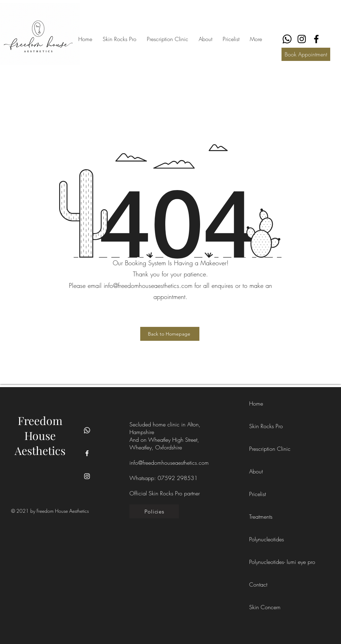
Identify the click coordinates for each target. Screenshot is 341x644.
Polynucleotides (265, 539)
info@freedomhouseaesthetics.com (169, 463)
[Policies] (154, 511)
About (256, 471)
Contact (258, 584)
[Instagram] (302, 39)
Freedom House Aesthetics (40, 435)
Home (256, 403)
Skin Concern (265, 607)
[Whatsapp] (87, 430)
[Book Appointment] (306, 54)
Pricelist (257, 494)
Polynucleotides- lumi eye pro (265, 562)
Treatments (261, 517)
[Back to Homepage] (170, 334)
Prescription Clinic (265, 449)
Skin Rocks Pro (265, 426)
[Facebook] (316, 39)
